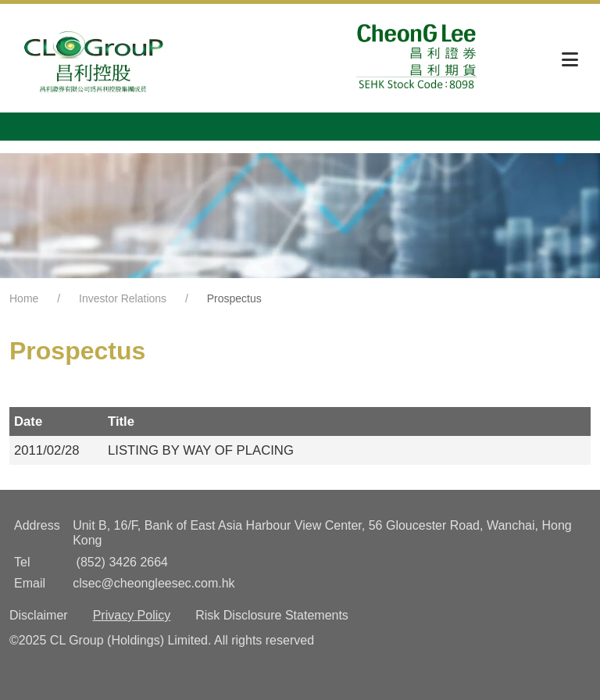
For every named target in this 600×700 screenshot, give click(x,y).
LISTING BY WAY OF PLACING (201, 450)
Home (24, 298)
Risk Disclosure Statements (272, 615)
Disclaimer (39, 615)
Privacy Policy (132, 615)
